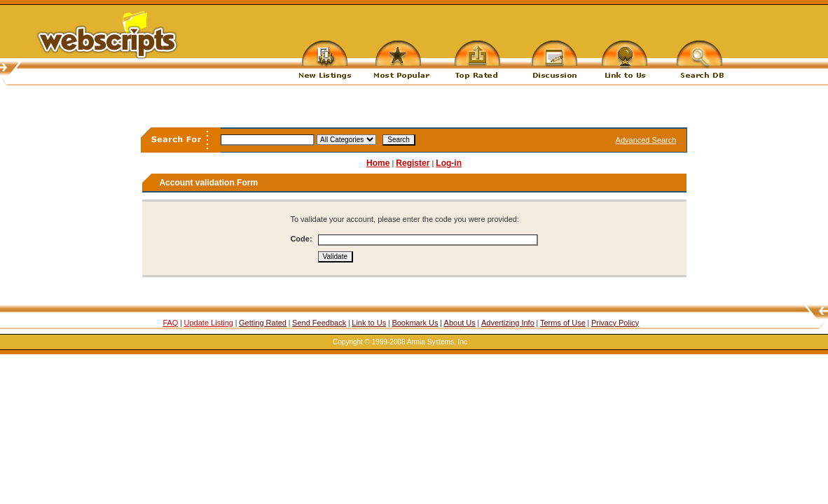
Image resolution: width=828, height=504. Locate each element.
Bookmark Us (415, 323)
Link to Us (369, 323)
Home (378, 163)
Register (413, 163)
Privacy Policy (615, 323)
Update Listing (209, 323)
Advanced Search (646, 140)
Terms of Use (563, 323)
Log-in (449, 163)
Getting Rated (263, 323)
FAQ (170, 323)
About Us (460, 323)
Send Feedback (319, 323)
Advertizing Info (508, 323)
